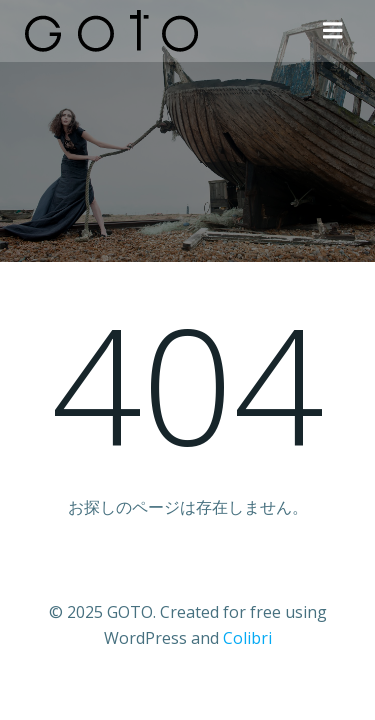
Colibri (247, 638)
